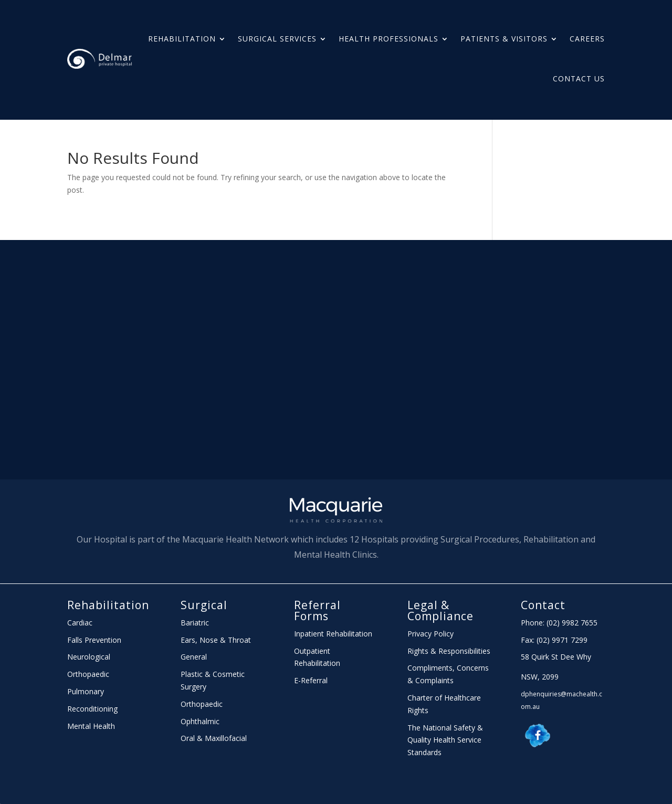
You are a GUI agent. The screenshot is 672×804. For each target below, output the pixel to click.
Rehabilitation (182, 39)
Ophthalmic (200, 721)
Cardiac (80, 623)
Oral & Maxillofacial (214, 738)
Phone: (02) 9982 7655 (559, 623)
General (194, 657)
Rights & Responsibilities (449, 651)
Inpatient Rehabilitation (333, 634)
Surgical (204, 605)
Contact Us (579, 79)
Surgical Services (277, 39)
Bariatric (195, 623)
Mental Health (91, 726)
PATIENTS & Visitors (504, 39)
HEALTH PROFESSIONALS (388, 39)
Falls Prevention (94, 640)
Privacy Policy (430, 634)
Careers (587, 39)
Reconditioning (92, 709)
